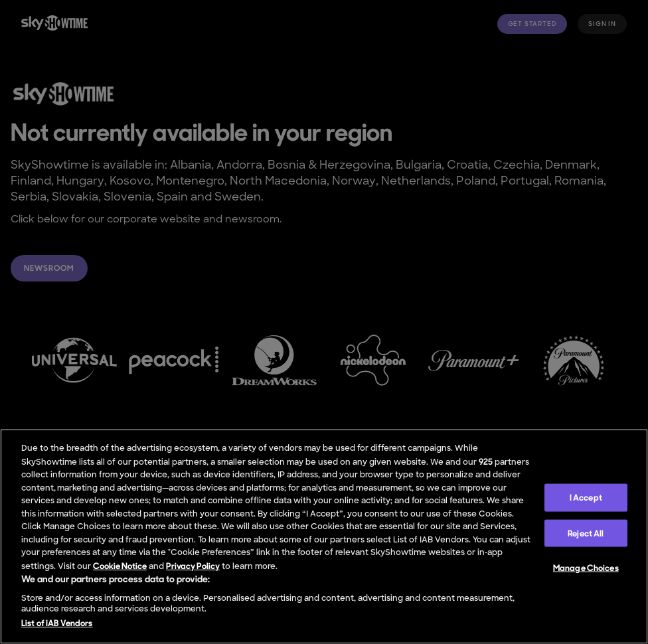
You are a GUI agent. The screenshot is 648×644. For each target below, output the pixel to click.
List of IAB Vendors (57, 623)
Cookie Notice (120, 566)
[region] (324, 536)
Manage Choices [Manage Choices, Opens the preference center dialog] (586, 568)
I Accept (586, 498)
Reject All (586, 533)
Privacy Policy (193, 566)
